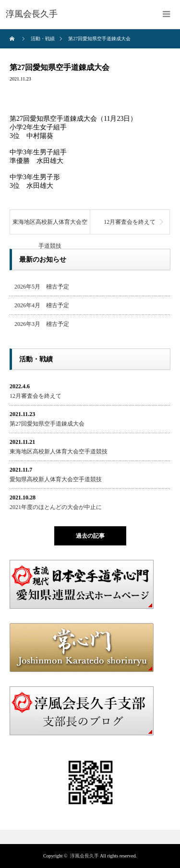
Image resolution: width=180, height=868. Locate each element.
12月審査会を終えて (130, 222)
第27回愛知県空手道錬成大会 (47, 424)
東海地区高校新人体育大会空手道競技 (50, 226)
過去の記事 (90, 536)
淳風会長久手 (84, 856)
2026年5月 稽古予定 (42, 287)
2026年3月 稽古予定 (42, 324)
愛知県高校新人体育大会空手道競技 (56, 479)
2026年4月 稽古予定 (42, 305)
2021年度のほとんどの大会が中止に (56, 507)
